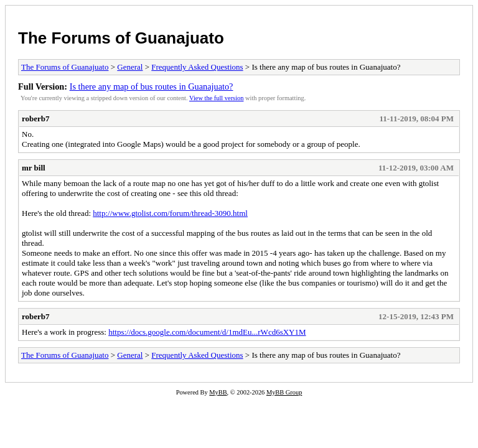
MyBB (218, 392)
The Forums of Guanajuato (121, 38)
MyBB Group (284, 392)
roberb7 (36, 119)
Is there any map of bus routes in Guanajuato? (152, 86)
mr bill (34, 168)
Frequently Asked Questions (197, 67)
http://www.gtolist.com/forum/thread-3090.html (170, 213)
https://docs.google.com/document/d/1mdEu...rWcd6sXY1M (207, 332)
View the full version (216, 98)
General (130, 67)
